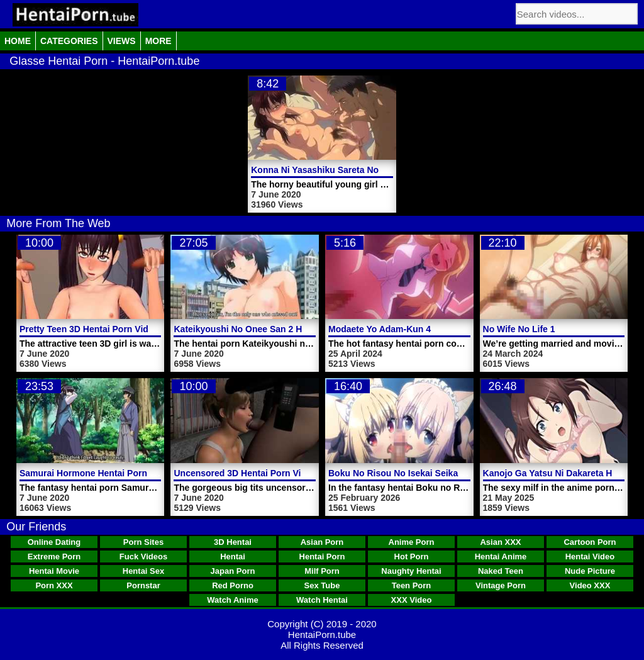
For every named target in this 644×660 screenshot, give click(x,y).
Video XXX (590, 585)
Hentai (233, 557)
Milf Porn (322, 571)
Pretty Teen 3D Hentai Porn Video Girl (98, 329)
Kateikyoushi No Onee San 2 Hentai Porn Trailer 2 (277, 329)
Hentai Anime (501, 557)
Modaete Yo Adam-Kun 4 (380, 329)
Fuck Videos (143, 557)
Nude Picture (590, 571)
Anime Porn (412, 542)
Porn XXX (54, 585)
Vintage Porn (501, 585)
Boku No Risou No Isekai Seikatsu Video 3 (417, 473)
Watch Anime (232, 600)
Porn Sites (143, 542)
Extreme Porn (54, 557)
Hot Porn (412, 557)
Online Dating (54, 542)
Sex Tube (322, 585)
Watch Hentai (322, 600)
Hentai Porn (322, 557)
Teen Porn (412, 585)
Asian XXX (500, 542)
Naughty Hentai (411, 571)
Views (122, 41)
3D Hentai (233, 542)
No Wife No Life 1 (519, 329)
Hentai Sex (143, 571)
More (158, 41)
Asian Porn (322, 542)
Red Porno (233, 585)
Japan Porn (233, 571)
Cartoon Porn (590, 542)
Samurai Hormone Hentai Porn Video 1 (100, 473)
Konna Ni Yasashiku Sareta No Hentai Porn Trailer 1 (359, 170)
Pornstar (143, 585)
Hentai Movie (54, 571)
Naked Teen (501, 571)
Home (18, 41)
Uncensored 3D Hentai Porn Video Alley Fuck (268, 473)
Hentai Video (590, 557)
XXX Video (412, 600)
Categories (69, 41)
